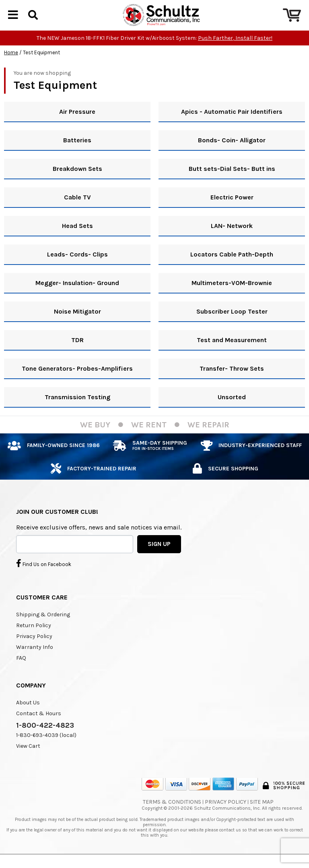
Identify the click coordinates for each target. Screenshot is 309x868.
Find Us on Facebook (44, 577)
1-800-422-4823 (45, 739)
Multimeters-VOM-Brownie (232, 297)
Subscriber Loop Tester (232, 325)
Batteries (77, 154)
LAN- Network (232, 239)
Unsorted (232, 411)
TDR (77, 354)
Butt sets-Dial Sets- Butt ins (232, 182)
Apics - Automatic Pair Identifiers (232, 125)
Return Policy (34, 639)
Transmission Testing (77, 411)
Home (11, 66)
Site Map (262, 816)
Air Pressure (77, 125)
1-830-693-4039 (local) (46, 749)
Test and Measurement (232, 354)
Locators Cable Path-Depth (232, 268)
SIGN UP (159, 558)
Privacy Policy (34, 650)
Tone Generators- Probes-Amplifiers (77, 382)
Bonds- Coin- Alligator (232, 154)
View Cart (28, 760)
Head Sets (77, 239)
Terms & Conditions (172, 816)
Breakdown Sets (77, 182)
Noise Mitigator (77, 325)
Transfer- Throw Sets (232, 382)
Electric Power (232, 211)
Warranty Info (35, 661)
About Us (28, 716)
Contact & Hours (39, 727)
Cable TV (77, 211)
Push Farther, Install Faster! (235, 52)
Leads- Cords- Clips (77, 268)
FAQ (21, 672)
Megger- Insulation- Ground (77, 297)
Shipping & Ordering (43, 628)
